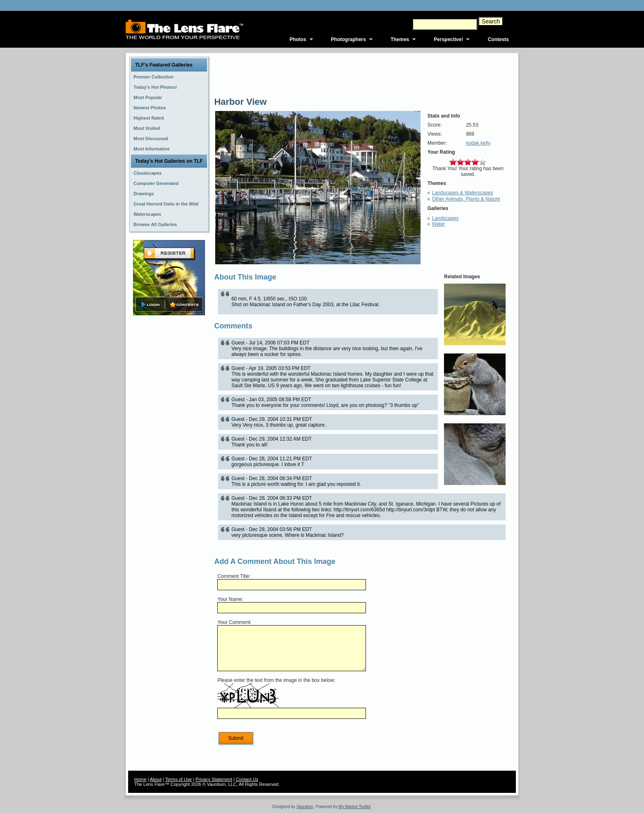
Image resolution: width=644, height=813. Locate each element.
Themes (400, 39)
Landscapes (445, 218)
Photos (298, 39)
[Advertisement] (169, 447)
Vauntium (305, 807)
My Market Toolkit (354, 807)
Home (140, 779)
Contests (498, 39)
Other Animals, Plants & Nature (466, 199)
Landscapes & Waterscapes (463, 193)
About (156, 779)
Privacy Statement (214, 779)
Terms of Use (178, 779)
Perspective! (448, 39)
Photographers (348, 39)
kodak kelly (478, 143)
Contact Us (247, 779)
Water (439, 224)
